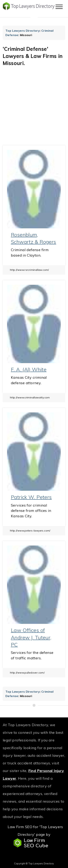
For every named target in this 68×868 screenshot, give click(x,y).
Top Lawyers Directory (23, 31)
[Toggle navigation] (59, 7)
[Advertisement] (34, 109)
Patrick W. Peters (31, 497)
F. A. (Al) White (29, 369)
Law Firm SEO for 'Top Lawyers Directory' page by (35, 836)
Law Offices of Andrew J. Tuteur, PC (31, 637)
